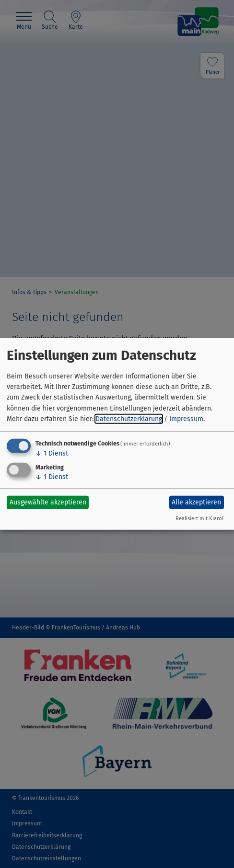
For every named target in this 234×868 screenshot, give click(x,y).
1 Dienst (52, 453)
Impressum (186, 419)
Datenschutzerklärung (129, 419)
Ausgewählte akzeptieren (48, 502)
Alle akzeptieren (196, 502)
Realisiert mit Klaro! (199, 519)
